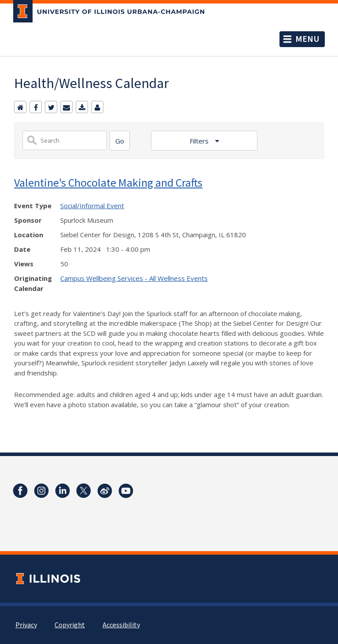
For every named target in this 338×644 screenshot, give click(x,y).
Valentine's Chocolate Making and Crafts (108, 182)
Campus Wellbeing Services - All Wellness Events (134, 278)
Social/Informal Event (92, 206)
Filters (200, 141)
